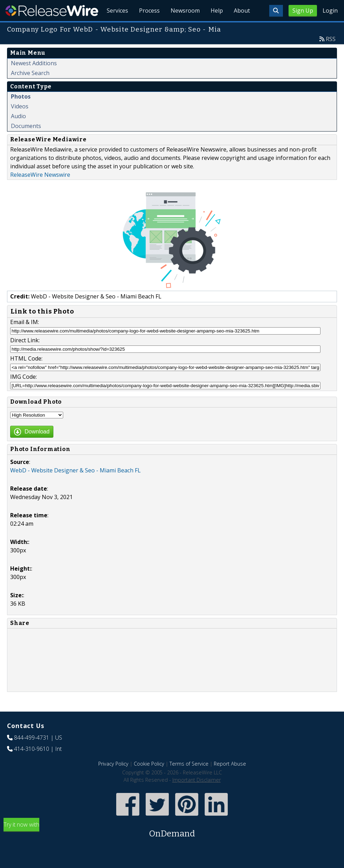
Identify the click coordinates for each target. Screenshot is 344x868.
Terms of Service (189, 780)
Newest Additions (34, 79)
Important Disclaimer (197, 796)
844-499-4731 (32, 754)
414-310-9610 (32, 765)
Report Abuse (230, 780)
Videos (20, 122)
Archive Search (30, 89)
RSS (331, 55)
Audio (18, 132)
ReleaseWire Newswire (40, 191)
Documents (26, 142)
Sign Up (303, 11)
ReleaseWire (52, 11)
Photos (21, 113)
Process (148, 28)
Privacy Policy (113, 780)
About (242, 28)
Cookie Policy (149, 780)
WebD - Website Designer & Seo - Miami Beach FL (75, 486)
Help (216, 28)
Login (330, 11)
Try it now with (172, 846)
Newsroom (184, 28)
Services (116, 28)
